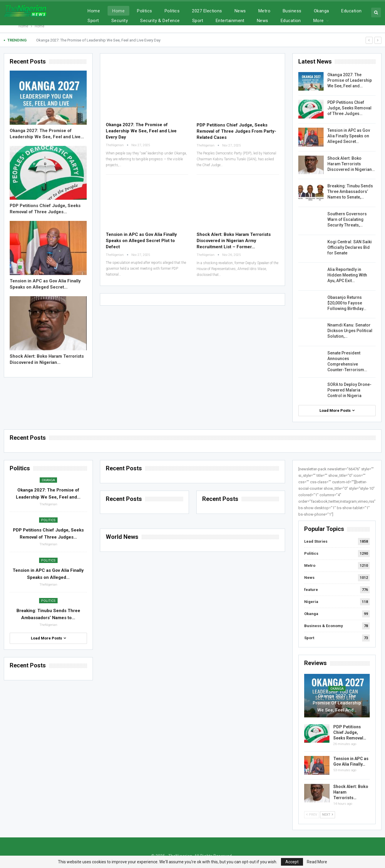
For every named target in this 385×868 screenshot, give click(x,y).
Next (328, 815)
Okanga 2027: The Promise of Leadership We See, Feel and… (350, 80)
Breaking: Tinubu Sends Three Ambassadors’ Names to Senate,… (350, 191)
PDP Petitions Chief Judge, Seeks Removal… (350, 732)
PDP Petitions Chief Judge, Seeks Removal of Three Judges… (349, 108)
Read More (317, 862)
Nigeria (311, 602)
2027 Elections (207, 11)
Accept (292, 862)
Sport (309, 638)
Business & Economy (324, 626)
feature (311, 590)
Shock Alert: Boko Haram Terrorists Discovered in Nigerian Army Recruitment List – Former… (234, 241)
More (346, 11)
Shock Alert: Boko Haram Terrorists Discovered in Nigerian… (351, 164)
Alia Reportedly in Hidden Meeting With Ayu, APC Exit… (347, 275)
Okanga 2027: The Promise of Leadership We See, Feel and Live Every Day (98, 40)
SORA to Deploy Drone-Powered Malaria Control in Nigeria (349, 390)
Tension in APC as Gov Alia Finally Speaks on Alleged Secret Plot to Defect (141, 241)
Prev (312, 815)
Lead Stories (316, 541)
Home (94, 11)
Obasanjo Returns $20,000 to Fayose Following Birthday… (347, 303)
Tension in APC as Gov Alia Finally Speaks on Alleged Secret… (349, 136)
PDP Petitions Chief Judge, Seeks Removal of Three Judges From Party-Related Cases (236, 131)
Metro (264, 11)
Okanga (322, 11)
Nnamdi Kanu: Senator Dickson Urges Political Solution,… (350, 331)
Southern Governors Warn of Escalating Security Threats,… (347, 219)
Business (292, 11)
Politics (145, 11)
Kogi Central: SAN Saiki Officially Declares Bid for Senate (350, 247)
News (240, 11)
